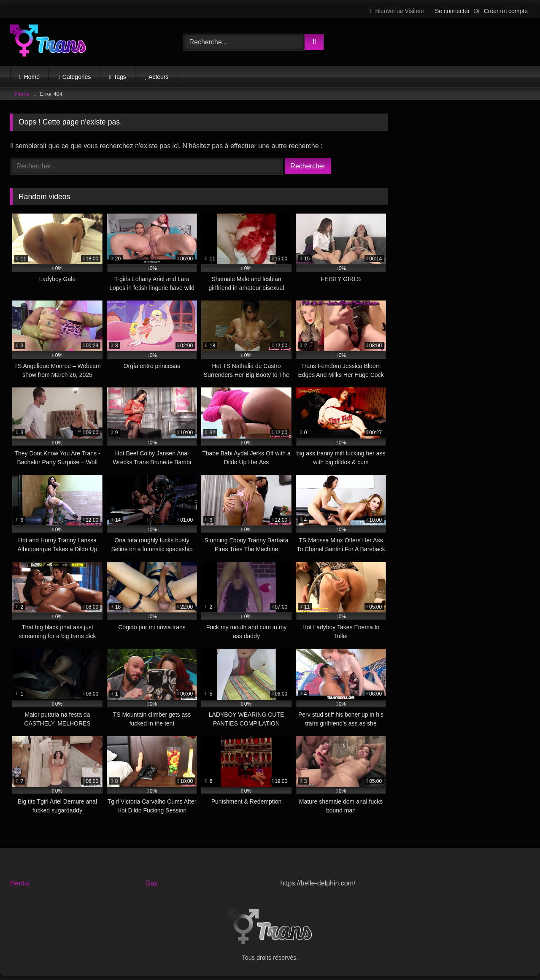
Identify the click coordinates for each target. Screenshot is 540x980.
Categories (77, 77)
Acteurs (158, 77)
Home (32, 77)
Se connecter (452, 11)
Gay (151, 883)
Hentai (20, 883)
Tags (120, 77)
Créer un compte (506, 11)
